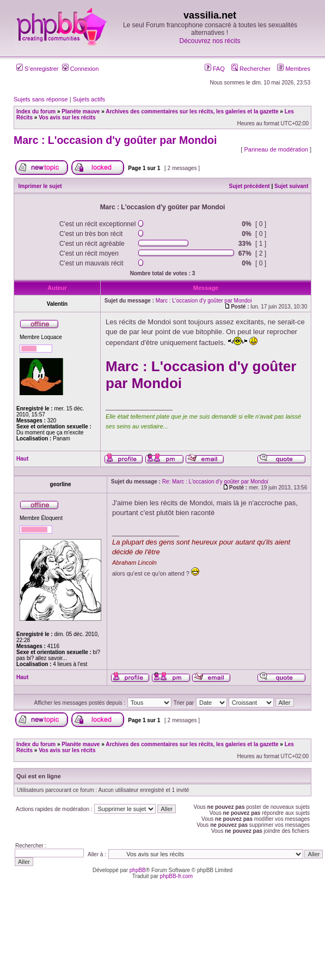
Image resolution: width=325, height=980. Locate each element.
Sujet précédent (250, 186)
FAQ (215, 69)
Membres (294, 69)
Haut (22, 459)
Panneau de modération (276, 149)
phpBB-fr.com (177, 876)
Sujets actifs (89, 99)
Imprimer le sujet (40, 186)
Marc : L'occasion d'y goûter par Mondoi (115, 140)
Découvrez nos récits (210, 41)
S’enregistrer (37, 69)
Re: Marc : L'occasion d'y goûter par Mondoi (215, 482)
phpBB (138, 870)
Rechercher (251, 69)
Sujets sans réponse (41, 99)
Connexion (81, 69)
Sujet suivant (291, 186)
